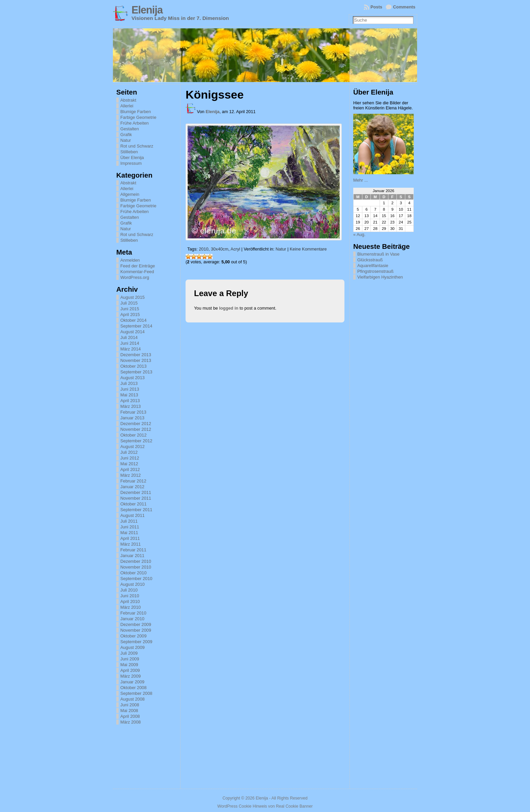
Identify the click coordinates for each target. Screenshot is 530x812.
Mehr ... (360, 180)
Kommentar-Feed (137, 272)
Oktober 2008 (134, 688)
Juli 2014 (129, 337)
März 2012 (130, 475)
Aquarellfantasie (373, 266)
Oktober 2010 (134, 573)
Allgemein (130, 194)
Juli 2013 (129, 383)
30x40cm (220, 249)
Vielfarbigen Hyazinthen (380, 277)
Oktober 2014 (134, 320)
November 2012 (136, 429)
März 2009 (130, 676)
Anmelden (130, 260)
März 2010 (130, 607)
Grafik (126, 135)
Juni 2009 (130, 659)
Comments (404, 7)
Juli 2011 (129, 521)
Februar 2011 (133, 550)
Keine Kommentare (308, 249)
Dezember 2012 (136, 424)
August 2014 (132, 332)
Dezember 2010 (136, 561)
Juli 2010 (129, 590)
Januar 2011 (132, 556)
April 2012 (130, 469)
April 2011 (130, 538)
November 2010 (136, 567)
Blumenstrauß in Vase (378, 254)
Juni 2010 (130, 596)
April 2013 (130, 401)
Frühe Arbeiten (135, 123)
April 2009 (130, 670)
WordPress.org (135, 277)
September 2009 (136, 642)
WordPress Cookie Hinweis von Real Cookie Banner (265, 806)
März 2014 (130, 349)
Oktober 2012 (134, 435)
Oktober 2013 (134, 366)
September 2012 (136, 441)
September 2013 (136, 372)
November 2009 (136, 630)
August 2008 (132, 699)
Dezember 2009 (136, 624)
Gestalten (130, 129)
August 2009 (132, 647)
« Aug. (359, 234)
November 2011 (136, 498)
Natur (126, 140)
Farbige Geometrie (138, 117)
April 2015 (130, 315)
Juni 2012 (130, 458)
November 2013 (136, 360)
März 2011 (130, 544)
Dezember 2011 (136, 492)
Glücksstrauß (370, 260)
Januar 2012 (132, 487)
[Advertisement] (387, 384)
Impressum (131, 163)
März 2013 (130, 406)
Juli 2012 (129, 452)
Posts (376, 7)
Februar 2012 (133, 481)
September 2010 (136, 579)
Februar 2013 (133, 412)
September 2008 (136, 693)
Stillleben (129, 152)
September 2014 (136, 326)
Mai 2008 (129, 711)
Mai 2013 (129, 395)
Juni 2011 (130, 527)
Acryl (235, 249)
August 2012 (132, 447)
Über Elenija (132, 158)
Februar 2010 (133, 613)
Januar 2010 (132, 619)
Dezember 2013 (136, 355)
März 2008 (130, 722)
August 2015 (132, 297)
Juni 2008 (130, 705)
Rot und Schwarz (137, 146)
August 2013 (132, 378)
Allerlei (127, 106)
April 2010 (130, 601)
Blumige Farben (136, 112)
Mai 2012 (129, 464)
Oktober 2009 (134, 636)
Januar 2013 (132, 418)
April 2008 (130, 716)
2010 (203, 249)
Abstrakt (128, 100)
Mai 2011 (129, 533)
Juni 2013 (130, 389)
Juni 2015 (130, 309)
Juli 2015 (129, 303)
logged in (229, 308)
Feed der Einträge (138, 266)
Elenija (147, 10)
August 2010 (132, 584)
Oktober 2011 (134, 504)
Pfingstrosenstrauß (375, 271)
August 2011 (132, 515)
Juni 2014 (130, 343)
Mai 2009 (129, 665)
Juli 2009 (129, 653)
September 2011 (136, 510)
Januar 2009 (132, 682)
